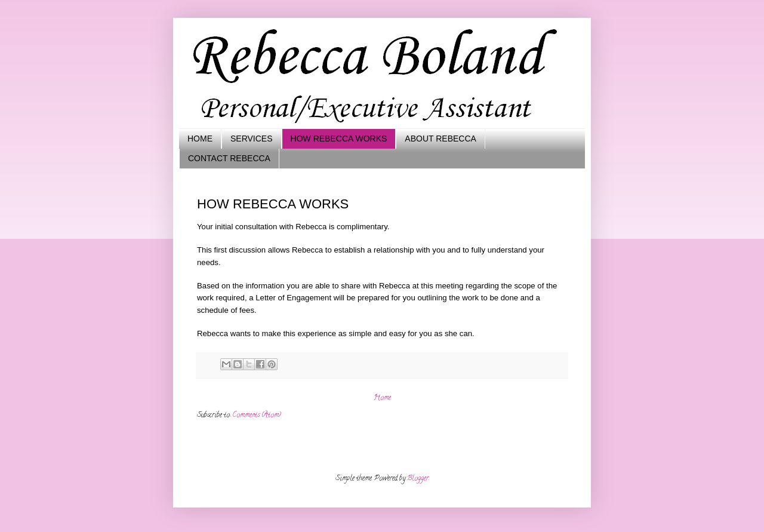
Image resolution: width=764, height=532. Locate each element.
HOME (200, 139)
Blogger (418, 479)
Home (382, 398)
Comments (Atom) (257, 415)
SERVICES (252, 139)
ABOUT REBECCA (440, 139)
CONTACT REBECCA (229, 158)
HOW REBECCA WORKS (339, 139)
